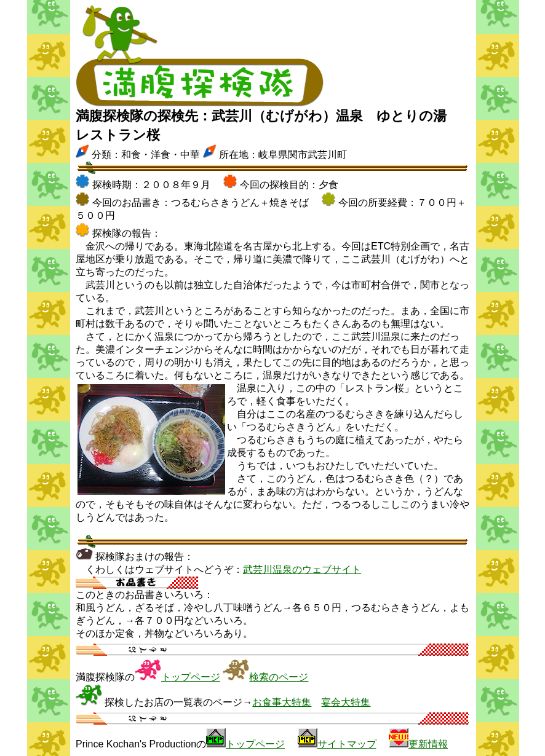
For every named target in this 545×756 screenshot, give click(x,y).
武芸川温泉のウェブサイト (302, 569)
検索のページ (279, 677)
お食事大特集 (282, 702)
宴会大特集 (346, 702)
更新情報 (428, 744)
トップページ (191, 677)
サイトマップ (347, 744)
